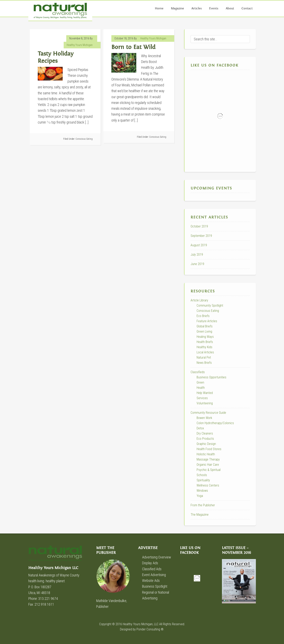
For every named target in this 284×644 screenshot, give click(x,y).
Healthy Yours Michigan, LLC (141, 624)
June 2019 (197, 264)
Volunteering (205, 403)
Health (201, 388)
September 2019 (201, 236)
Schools (202, 475)
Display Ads (150, 563)
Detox (200, 428)
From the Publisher (203, 505)
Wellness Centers (208, 485)
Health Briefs (205, 342)
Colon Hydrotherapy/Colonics (215, 423)
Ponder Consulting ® (150, 629)
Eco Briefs (203, 316)
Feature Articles (207, 321)
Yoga (200, 496)
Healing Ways (205, 337)
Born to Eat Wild (133, 47)
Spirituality (203, 480)
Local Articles (205, 352)
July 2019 (197, 255)
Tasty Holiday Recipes (56, 57)
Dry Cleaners (205, 433)
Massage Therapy (208, 459)
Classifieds (198, 372)
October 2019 (199, 226)
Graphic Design (206, 444)
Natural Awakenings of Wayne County (60, 11)
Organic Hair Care (208, 465)
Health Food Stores (209, 449)
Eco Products (205, 439)
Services (202, 398)
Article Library (199, 300)
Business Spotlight (155, 586)
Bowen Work (204, 418)
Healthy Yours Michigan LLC (58, 555)
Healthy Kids (204, 347)
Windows (202, 491)
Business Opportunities (211, 377)
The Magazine (200, 515)
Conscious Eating (84, 139)
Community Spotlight (210, 306)
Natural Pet (204, 357)
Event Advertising (154, 575)
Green (200, 382)
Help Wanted (205, 393)
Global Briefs (205, 326)
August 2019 (199, 245)
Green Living (204, 331)
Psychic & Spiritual (209, 470)
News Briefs (204, 363)
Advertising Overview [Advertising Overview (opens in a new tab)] (157, 557)
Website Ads (151, 581)
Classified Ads (152, 569)
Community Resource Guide (208, 413)
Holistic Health (206, 454)
